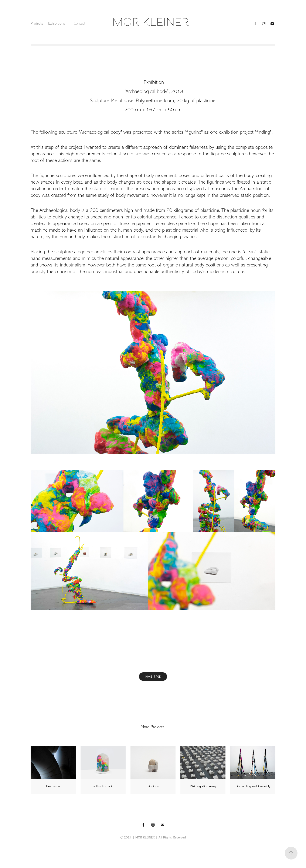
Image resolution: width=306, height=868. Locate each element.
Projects (37, 23)
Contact (79, 23)
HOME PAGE (153, 677)
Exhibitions (57, 23)
